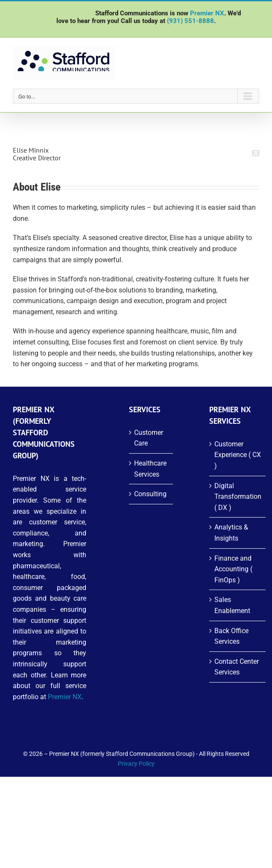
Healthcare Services (150, 469)
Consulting (150, 494)
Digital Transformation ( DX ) (238, 497)
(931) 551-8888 (190, 21)
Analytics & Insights (231, 533)
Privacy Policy (136, 764)
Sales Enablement (232, 605)
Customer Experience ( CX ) (238, 455)
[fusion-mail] (256, 153)
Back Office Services (231, 636)
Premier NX (207, 13)
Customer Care (149, 438)
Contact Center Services (237, 667)
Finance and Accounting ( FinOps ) (233, 569)
